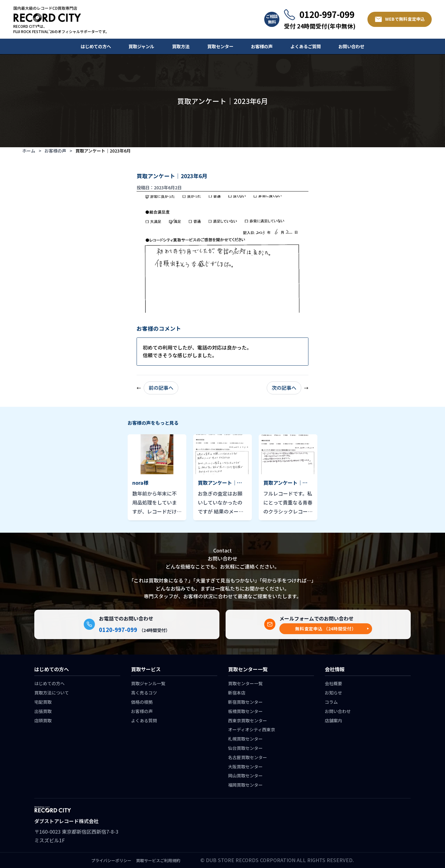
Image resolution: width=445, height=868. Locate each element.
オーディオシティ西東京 (252, 729)
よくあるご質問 (306, 46)
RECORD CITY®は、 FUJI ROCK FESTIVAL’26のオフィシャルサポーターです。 (61, 29)
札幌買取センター (245, 739)
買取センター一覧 (245, 683)
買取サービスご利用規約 (158, 860)
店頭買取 (43, 720)
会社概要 (333, 683)
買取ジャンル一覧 (148, 683)
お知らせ (333, 693)
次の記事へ (284, 388)
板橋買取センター (245, 711)
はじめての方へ (96, 46)
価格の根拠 (142, 702)
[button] (326, 629)
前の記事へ (161, 388)
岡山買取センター (245, 776)
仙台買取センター (245, 748)
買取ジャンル (141, 46)
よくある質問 (144, 720)
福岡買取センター (245, 785)
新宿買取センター (245, 702)
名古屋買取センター (248, 757)
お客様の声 (262, 46)
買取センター (220, 46)
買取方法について (52, 693)
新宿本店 (237, 693)
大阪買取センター (245, 767)
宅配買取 (43, 702)
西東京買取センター (248, 720)
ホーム (29, 151)
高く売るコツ (144, 693)
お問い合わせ (351, 46)
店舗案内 (333, 720)
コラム (331, 702)
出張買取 (43, 711)
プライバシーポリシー (111, 860)
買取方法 (181, 46)
